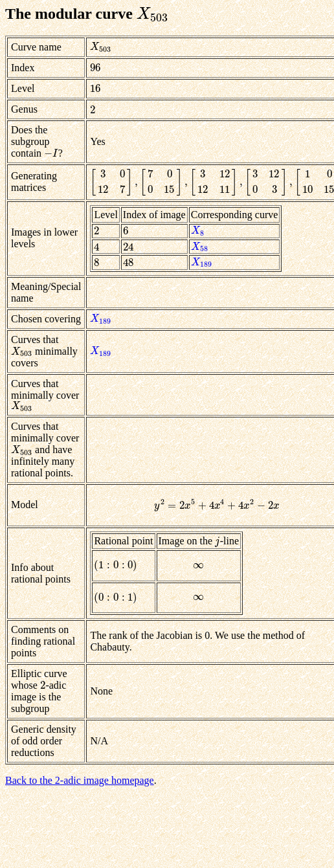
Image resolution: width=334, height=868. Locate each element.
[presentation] (153, 14)
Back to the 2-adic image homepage (80, 780)
